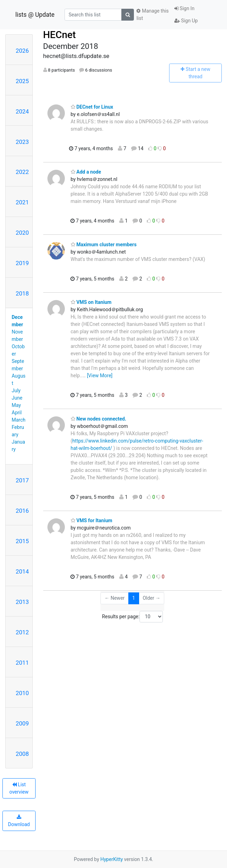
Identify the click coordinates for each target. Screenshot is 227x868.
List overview (19, 788)
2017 (22, 480)
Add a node (86, 172)
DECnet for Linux (92, 107)
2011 (22, 663)
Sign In (184, 8)
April (17, 413)
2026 (22, 51)
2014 (22, 571)
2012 (22, 632)
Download (19, 821)
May (16, 405)
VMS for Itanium (92, 520)
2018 (22, 293)
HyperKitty (112, 859)
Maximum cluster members (104, 245)
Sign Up (186, 21)
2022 (22, 172)
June (17, 398)
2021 (22, 202)
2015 (22, 541)
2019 (22, 263)
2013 (22, 602)
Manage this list (152, 14)
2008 (22, 754)
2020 (22, 233)
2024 (22, 111)
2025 (22, 81)
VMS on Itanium (91, 302)
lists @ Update (35, 15)
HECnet (60, 35)
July (16, 391)
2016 (22, 511)
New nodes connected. (99, 419)
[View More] (100, 375)
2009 (22, 723)
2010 (22, 693)
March (19, 420)
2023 (22, 142)
